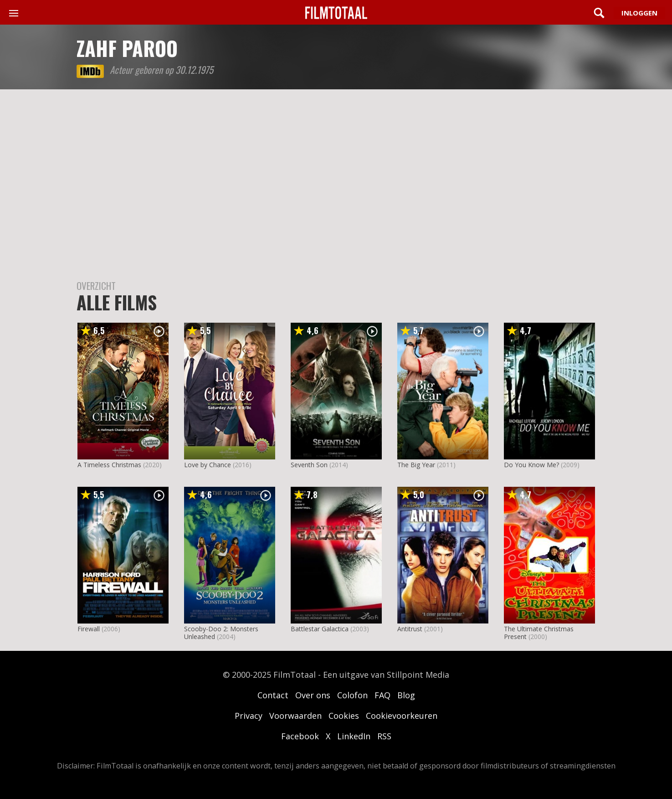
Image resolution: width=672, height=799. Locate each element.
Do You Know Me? (531, 465)
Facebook (300, 736)
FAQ (382, 695)
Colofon (352, 695)
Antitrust (410, 629)
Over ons (313, 695)
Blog (406, 695)
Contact (273, 695)
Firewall (89, 629)
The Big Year (416, 465)
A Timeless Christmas (109, 465)
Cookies (344, 716)
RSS (384, 736)
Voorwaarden (295, 716)
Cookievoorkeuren (402, 716)
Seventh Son (309, 465)
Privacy (249, 716)
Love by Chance (208, 465)
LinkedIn (354, 736)
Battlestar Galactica (320, 629)
